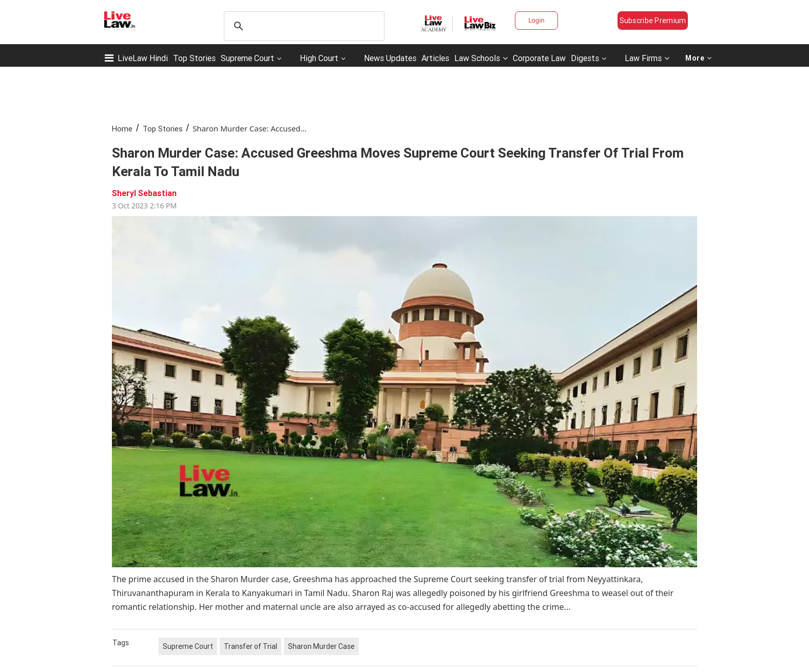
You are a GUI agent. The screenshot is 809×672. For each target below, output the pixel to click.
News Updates (390, 58)
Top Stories (194, 58)
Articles (435, 58)
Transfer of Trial (251, 646)
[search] (303, 26)
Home (122, 129)
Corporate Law (539, 58)
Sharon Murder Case (321, 646)
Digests (585, 58)
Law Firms (647, 58)
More (699, 58)
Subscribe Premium (653, 21)
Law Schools (481, 58)
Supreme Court (247, 58)
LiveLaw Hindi (143, 58)
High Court (319, 58)
